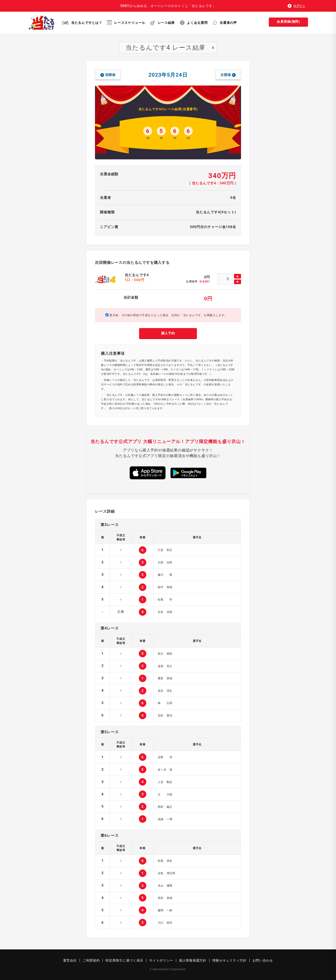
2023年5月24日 (168, 75)
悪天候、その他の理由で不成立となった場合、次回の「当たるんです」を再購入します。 (166, 315)
